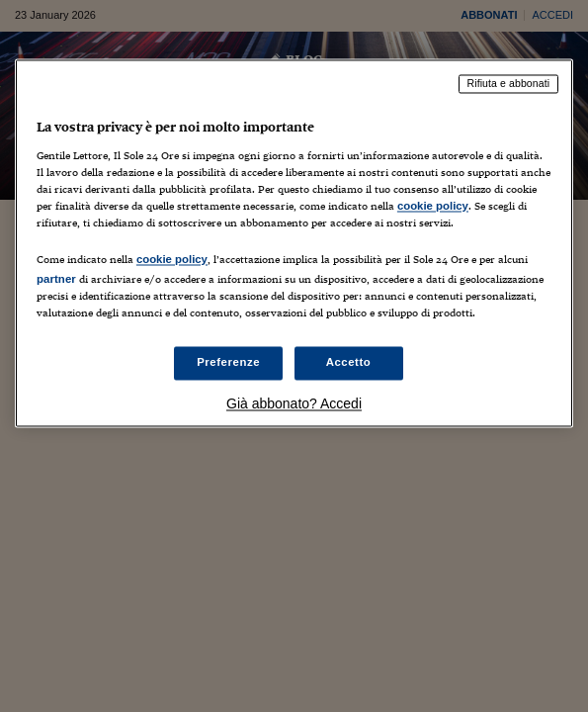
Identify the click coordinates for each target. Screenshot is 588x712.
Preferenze (228, 363)
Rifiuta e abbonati (509, 83)
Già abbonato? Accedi (294, 404)
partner (56, 279)
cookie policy (433, 206)
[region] (294, 243)
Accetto (349, 363)
